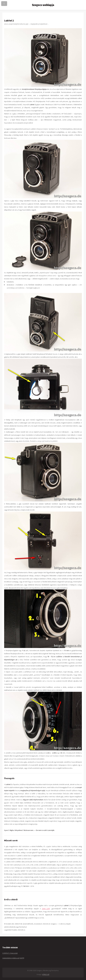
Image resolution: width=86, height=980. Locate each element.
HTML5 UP (46, 974)
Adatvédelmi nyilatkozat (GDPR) (13, 958)
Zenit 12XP (46, 909)
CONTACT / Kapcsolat (10, 953)
